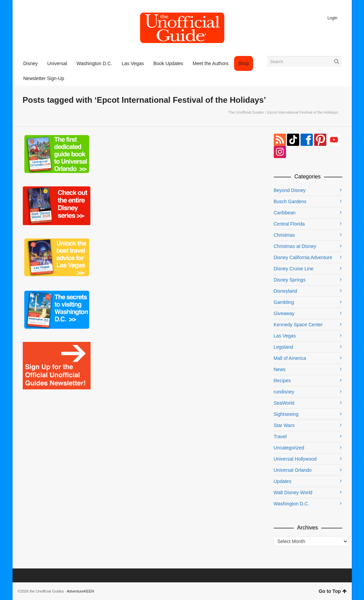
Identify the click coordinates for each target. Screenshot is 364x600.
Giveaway (284, 313)
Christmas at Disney (295, 246)
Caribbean (285, 213)
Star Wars (284, 425)
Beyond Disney (290, 190)
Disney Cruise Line (294, 269)
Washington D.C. (292, 504)
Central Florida (289, 224)
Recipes (282, 381)
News (280, 369)
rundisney (284, 392)
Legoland (284, 347)
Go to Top (332, 591)
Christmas (284, 235)
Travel (280, 437)
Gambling (284, 302)
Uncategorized (289, 448)
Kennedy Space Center (298, 325)
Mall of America (290, 358)
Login (332, 18)
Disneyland (285, 291)
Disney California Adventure (303, 257)
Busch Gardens (290, 201)
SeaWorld (284, 403)
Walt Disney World (293, 492)
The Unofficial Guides (246, 112)
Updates (283, 481)
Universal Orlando (293, 470)
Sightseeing (286, 414)
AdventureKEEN (80, 591)
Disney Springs (290, 280)
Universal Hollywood (295, 459)
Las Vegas (285, 336)
